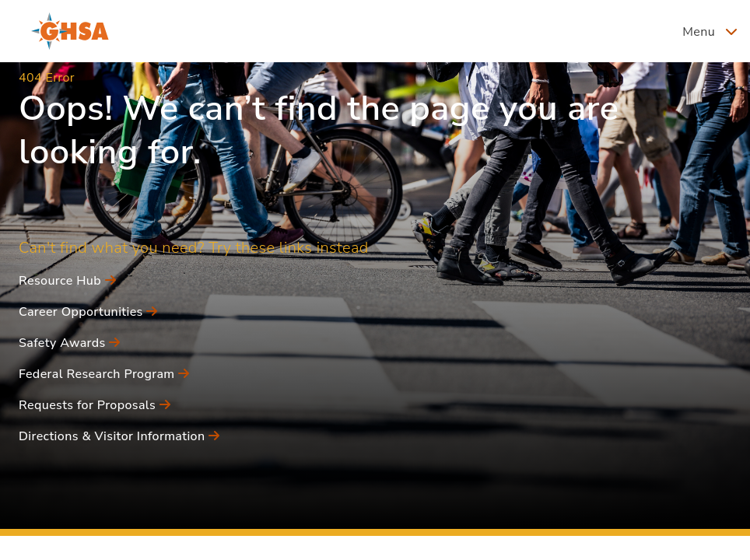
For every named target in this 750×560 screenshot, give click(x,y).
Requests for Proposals (95, 405)
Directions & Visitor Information (119, 436)
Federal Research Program (104, 374)
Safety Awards (70, 343)
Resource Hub (67, 281)
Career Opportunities (88, 312)
